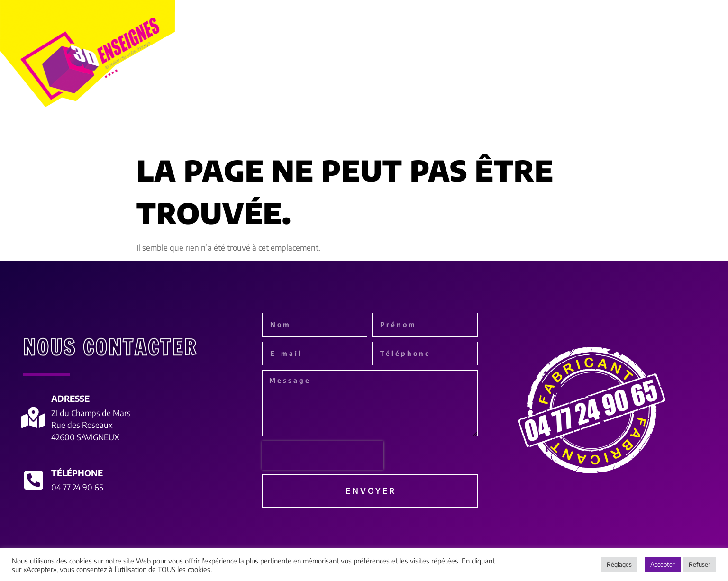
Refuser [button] (700, 564)
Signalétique (356, 131)
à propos (112, 131)
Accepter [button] (663, 564)
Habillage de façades (263, 131)
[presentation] (323, 455)
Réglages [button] (619, 564)
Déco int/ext (544, 131)
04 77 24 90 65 (77, 487)
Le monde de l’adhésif (453, 131)
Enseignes (177, 131)
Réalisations (614, 131)
